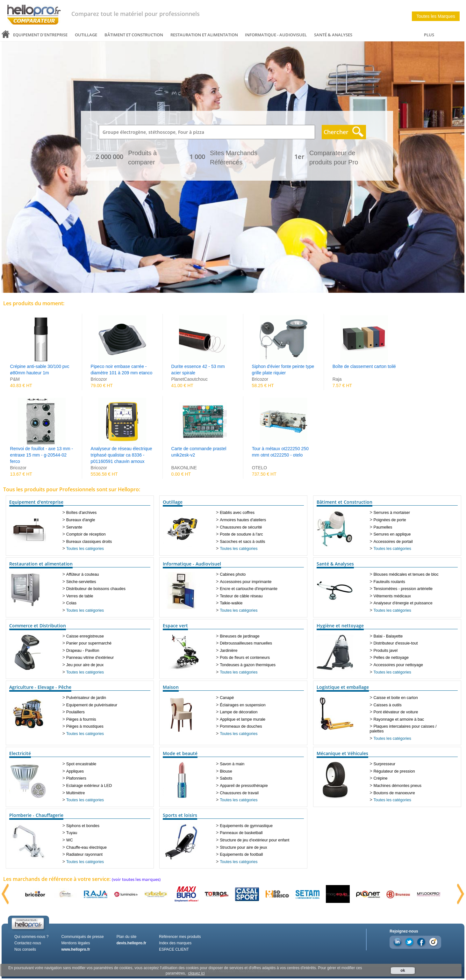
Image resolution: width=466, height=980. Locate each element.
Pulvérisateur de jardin (86, 698)
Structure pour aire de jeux (243, 847)
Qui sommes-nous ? (31, 937)
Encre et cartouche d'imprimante (249, 589)
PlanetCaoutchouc (190, 379)
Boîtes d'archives (82, 513)
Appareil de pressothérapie (244, 786)
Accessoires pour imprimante (246, 582)
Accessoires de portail (393, 542)
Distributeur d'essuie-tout (396, 643)
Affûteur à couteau (83, 574)
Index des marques (175, 943)
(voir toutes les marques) (136, 879)
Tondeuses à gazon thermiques (248, 665)
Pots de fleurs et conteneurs (245, 658)
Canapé (227, 698)
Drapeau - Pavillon (83, 651)
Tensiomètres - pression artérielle (403, 589)
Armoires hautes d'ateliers (243, 520)
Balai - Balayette (388, 636)
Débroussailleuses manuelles (246, 643)
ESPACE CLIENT (174, 949)
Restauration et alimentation (204, 35)
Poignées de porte (390, 520)
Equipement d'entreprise (40, 35)
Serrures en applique (392, 534)
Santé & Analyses (333, 35)
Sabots (226, 778)
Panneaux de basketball (241, 833)
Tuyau (72, 833)
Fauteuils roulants (389, 582)
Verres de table (80, 596)
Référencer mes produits (180, 937)
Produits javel (386, 651)
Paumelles (383, 527)
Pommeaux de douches (241, 726)
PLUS (429, 35)
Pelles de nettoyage (391, 658)
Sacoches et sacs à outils (242, 542)
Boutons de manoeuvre (394, 793)
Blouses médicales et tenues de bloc (406, 574)
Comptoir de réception (86, 534)
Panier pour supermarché (89, 643)
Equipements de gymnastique (246, 826)
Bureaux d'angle (81, 520)
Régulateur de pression (394, 771)
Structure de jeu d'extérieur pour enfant (255, 840)
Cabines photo (233, 574)
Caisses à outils (388, 705)
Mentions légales (75, 943)
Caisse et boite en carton (396, 698)
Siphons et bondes (83, 826)
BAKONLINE (184, 468)
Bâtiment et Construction (134, 35)
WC (70, 840)
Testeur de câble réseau (241, 596)
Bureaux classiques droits (89, 542)
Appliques (75, 771)
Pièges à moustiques (85, 726)
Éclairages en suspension (243, 705)
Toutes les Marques (436, 16)
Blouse (226, 771)
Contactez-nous (28, 943)
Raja (337, 379)
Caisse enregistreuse (85, 636)
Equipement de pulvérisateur (92, 705)
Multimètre (76, 793)
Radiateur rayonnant (84, 854)
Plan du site (127, 937)
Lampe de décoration (239, 712)
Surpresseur (385, 764)
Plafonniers (76, 778)
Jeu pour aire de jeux (85, 665)
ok (403, 970)
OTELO (259, 468)
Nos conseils (25, 949)
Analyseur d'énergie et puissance (403, 603)
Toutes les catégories (85, 549)
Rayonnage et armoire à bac (399, 719)
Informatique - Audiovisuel (276, 35)
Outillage (86, 35)
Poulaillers (75, 712)
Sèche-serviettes (81, 582)
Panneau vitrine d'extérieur (90, 658)
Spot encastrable (81, 764)
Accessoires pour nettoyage (398, 665)
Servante (74, 527)
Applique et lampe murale (243, 719)
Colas (71, 603)
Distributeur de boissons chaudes (96, 589)
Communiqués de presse (82, 937)
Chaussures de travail (239, 793)
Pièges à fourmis (81, 719)
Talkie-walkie (231, 603)
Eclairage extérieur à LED (89, 786)
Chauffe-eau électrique (86, 847)
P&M (15, 379)
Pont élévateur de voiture (396, 712)
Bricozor (99, 379)
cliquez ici (197, 973)
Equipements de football (241, 854)
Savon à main (232, 764)
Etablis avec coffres (237, 513)
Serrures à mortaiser (392, 513)
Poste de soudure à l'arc (241, 534)
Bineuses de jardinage (240, 636)
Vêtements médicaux (392, 596)
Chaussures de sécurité (241, 527)
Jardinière (229, 651)
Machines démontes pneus (398, 786)
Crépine (381, 778)
